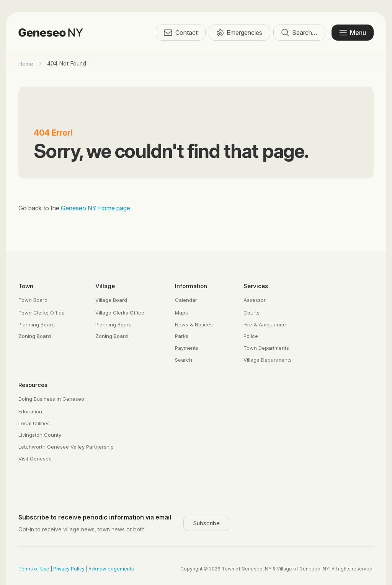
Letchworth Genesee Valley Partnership (66, 447)
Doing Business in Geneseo (51, 399)
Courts (252, 313)
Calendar (186, 300)
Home (26, 64)
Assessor (255, 300)
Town (26, 286)
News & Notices (194, 324)
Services (256, 286)
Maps (181, 313)
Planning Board (37, 324)
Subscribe (206, 523)
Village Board (111, 300)
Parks (182, 336)
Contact (181, 33)
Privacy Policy (69, 569)
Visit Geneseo (35, 459)
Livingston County (40, 435)
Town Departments (266, 348)
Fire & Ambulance (265, 324)
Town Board (33, 300)
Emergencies (239, 33)
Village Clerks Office (120, 313)
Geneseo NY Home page (96, 208)
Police (251, 336)
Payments (187, 348)
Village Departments (268, 360)
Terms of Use (34, 569)
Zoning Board (35, 336)
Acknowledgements (111, 569)
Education (30, 411)
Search (184, 360)
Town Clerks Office (42, 313)
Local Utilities (34, 423)
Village (105, 286)
